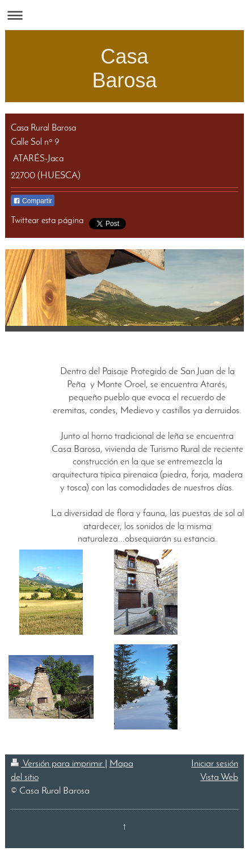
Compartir (33, 201)
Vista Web (219, 777)
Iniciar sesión (215, 764)
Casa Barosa (124, 68)
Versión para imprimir (58, 764)
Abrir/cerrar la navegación (124, 15)
